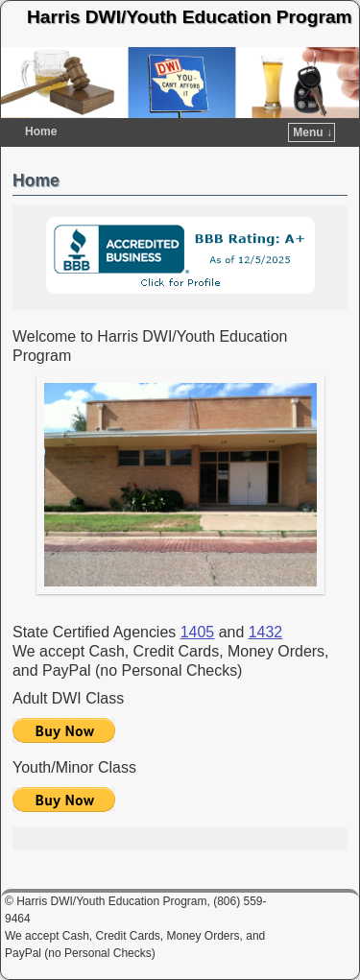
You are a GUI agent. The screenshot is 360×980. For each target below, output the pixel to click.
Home (41, 131)
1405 (198, 632)
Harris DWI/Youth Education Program (190, 17)
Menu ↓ (312, 132)
